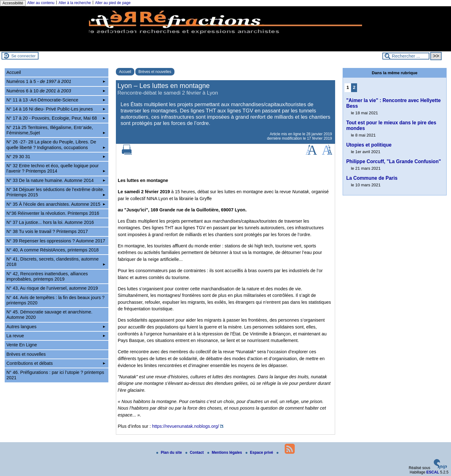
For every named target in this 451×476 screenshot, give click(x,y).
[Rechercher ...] (406, 56)
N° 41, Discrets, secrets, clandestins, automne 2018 (56, 262)
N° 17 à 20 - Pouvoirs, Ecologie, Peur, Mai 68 (56, 118)
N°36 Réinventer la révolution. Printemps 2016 (53, 213)
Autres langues (56, 327)
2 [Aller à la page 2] (354, 87)
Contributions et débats (56, 363)
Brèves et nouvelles (155, 72)
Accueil (125, 72)
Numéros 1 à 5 (56, 81)
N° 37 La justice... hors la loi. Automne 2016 (50, 222)
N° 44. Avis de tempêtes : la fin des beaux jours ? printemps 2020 (55, 300)
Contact (195, 453)
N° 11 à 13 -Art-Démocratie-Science (56, 100)
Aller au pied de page (113, 3)
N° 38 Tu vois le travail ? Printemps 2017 (47, 231)
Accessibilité (13, 3)
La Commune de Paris (372, 178)
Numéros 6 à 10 (56, 91)
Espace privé (260, 453)
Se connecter (23, 56)
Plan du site (170, 453)
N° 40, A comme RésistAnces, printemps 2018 (52, 250)
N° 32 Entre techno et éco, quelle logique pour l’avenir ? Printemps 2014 (56, 168)
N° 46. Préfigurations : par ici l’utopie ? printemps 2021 (55, 375)
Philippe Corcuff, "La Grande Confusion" (393, 161)
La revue (56, 336)
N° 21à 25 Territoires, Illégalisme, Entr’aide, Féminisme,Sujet (56, 130)
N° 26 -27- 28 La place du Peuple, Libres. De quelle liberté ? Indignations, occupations (56, 145)
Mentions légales (225, 453)
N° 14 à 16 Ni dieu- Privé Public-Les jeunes (56, 109)
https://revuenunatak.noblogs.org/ (186, 426)
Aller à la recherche (75, 3)
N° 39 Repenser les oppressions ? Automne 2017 (56, 241)
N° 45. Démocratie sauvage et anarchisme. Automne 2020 (49, 315)
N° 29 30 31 (56, 157)
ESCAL (433, 472)
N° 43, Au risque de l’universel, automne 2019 (52, 288)
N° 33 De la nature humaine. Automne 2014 (56, 180)
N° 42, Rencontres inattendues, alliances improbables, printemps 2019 (47, 276)
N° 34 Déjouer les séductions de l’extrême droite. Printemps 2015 (56, 192)
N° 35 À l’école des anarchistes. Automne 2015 (56, 204)
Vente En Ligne (22, 345)
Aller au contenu (41, 3)
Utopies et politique (369, 145)
